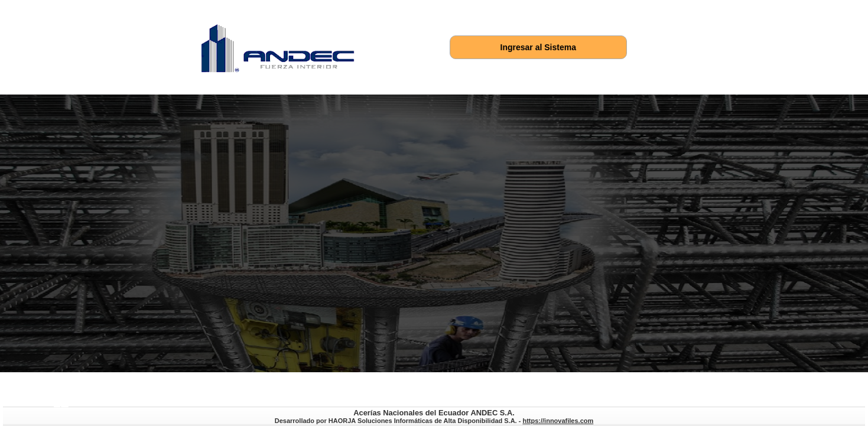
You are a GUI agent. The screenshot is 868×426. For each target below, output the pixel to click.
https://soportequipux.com (65, 406)
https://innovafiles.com (57, 406)
